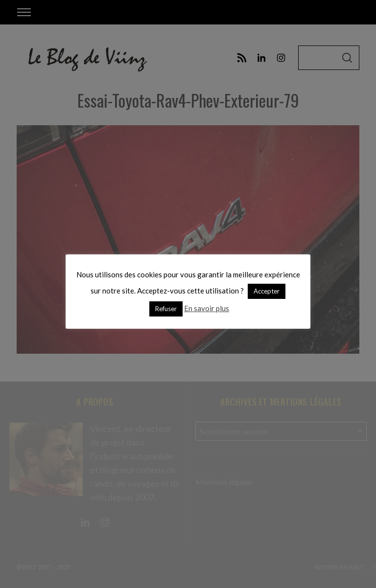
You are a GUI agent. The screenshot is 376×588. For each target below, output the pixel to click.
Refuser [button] (166, 309)
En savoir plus (207, 308)
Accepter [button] (267, 291)
